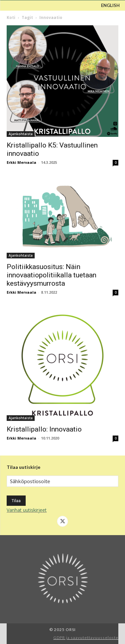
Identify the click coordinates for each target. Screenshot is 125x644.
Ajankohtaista (21, 134)
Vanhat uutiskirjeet (27, 510)
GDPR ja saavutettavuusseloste (86, 638)
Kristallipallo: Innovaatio (44, 429)
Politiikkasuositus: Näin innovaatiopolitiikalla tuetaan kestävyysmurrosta (51, 275)
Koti (11, 17)
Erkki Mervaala (21, 162)
